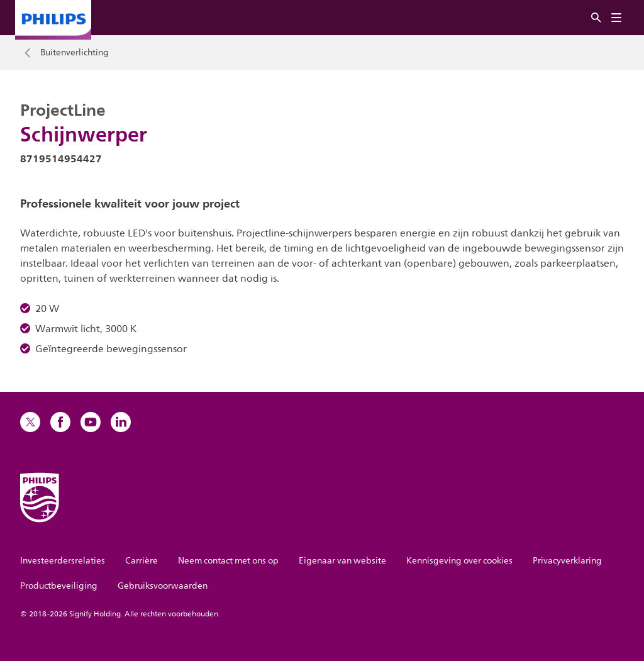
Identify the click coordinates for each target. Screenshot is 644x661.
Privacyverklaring (567, 561)
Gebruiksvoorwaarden (163, 586)
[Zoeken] (596, 18)
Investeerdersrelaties (63, 561)
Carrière (142, 561)
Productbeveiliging (59, 586)
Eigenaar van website (342, 561)
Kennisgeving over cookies (459, 561)
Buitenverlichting (75, 53)
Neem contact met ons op (228, 561)
